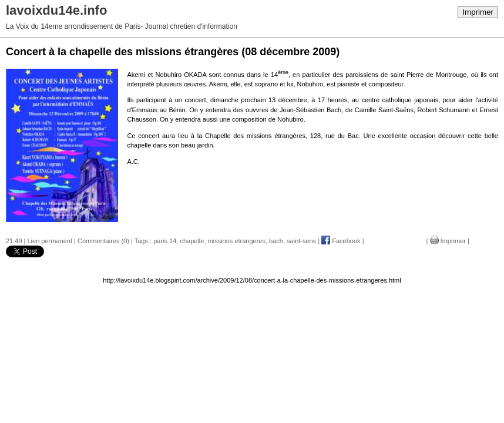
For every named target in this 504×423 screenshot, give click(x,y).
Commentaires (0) (103, 241)
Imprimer (478, 12)
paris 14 (165, 241)
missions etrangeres (237, 241)
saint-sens (301, 241)
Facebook (341, 241)
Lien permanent (50, 241)
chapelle (192, 241)
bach (276, 241)
